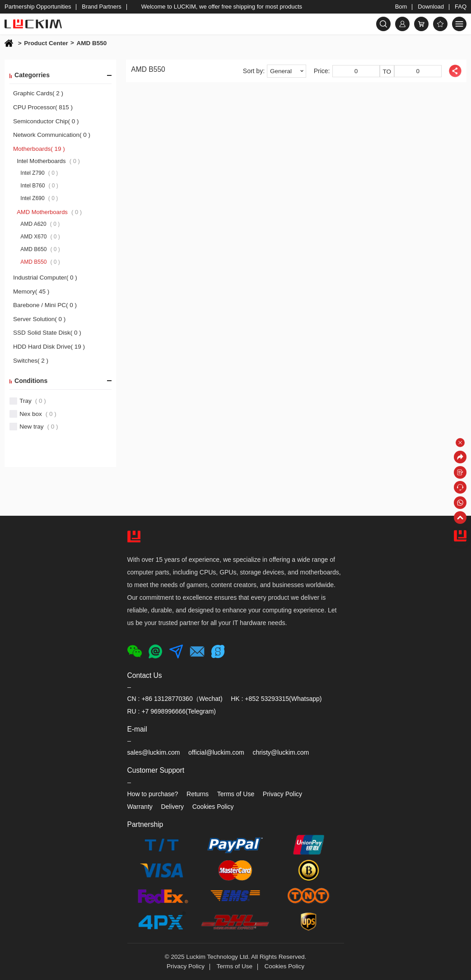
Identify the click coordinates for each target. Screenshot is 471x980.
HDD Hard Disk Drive (49, 347)
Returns (198, 794)
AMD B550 (91, 43)
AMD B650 (40, 249)
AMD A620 (40, 224)
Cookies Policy (213, 807)
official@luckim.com (216, 752)
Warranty (140, 807)
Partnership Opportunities (38, 7)
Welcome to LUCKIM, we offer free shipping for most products (222, 7)
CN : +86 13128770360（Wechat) (175, 699)
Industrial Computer (45, 278)
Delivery (172, 807)
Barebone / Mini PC (45, 305)
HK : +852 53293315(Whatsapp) (276, 699)
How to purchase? (153, 794)
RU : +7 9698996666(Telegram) (172, 711)
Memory (31, 292)
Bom (401, 7)
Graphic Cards (38, 93)
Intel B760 (39, 186)
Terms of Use (236, 794)
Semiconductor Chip (46, 121)
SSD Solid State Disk (47, 333)
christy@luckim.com (281, 752)
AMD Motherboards (49, 212)
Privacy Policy (282, 794)
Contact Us (145, 675)
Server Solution (39, 319)
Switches (31, 361)
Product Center (49, 43)
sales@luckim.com (154, 752)
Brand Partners (101, 7)
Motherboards (39, 149)
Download (431, 7)
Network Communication (52, 135)
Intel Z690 (39, 198)
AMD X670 (40, 237)
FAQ (461, 7)
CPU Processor (43, 107)
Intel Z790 (39, 173)
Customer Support (156, 770)
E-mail (137, 729)
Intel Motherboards (48, 161)
